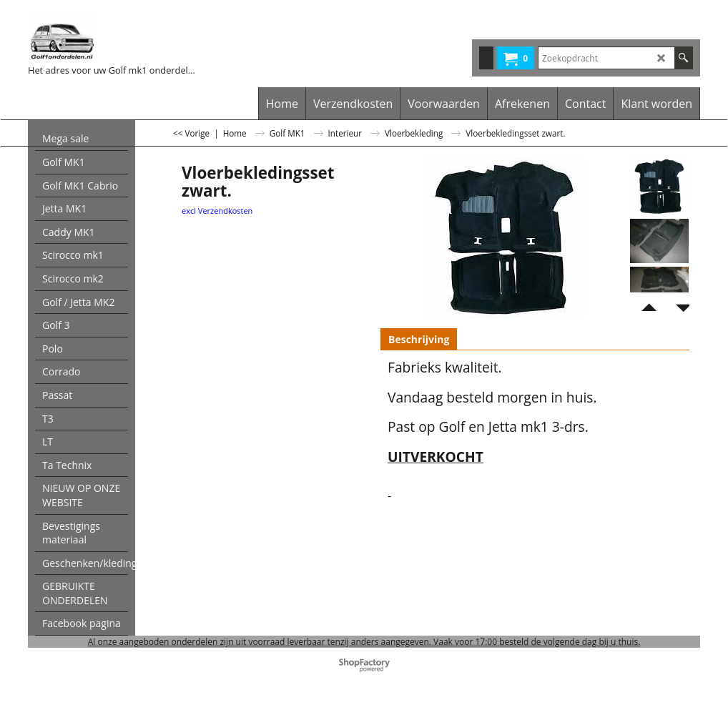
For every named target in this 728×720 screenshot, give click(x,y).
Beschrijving (419, 339)
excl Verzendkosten (217, 211)
